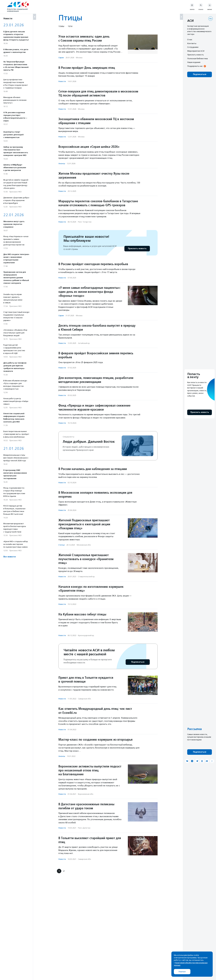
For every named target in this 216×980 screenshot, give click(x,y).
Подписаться (138, 662)
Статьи (62, 545)
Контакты (192, 43)
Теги (70, 26)
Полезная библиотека (197, 58)
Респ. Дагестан (84, 828)
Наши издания (194, 62)
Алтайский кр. (84, 343)
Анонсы (62, 164)
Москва (79, 58)
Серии (61, 58)
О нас (190, 39)
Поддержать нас (195, 66)
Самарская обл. (85, 699)
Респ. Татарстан (85, 222)
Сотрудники (193, 47)
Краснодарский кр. (86, 635)
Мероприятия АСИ (196, 51)
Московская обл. (84, 545)
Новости (62, 81)
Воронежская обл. (86, 794)
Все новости (9, 557)
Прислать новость (137, 249)
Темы (61, 26)
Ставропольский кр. (87, 577)
